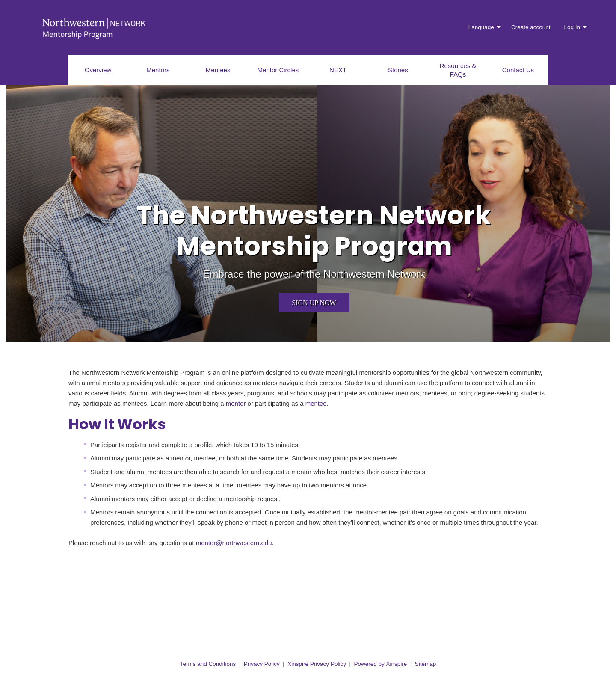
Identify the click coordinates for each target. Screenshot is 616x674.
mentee (316, 403)
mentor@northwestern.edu (234, 543)
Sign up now (314, 303)
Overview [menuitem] (98, 70)
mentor (236, 403)
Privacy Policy (262, 664)
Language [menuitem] (481, 27)
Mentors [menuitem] (158, 70)
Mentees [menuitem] (218, 70)
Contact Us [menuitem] (518, 70)
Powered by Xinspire (380, 664)
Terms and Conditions (208, 664)
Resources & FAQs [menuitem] (458, 70)
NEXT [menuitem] (338, 70)
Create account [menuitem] (531, 27)
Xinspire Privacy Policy (317, 664)
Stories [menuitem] (398, 70)
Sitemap (426, 664)
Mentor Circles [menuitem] (278, 70)
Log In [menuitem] (572, 27)
